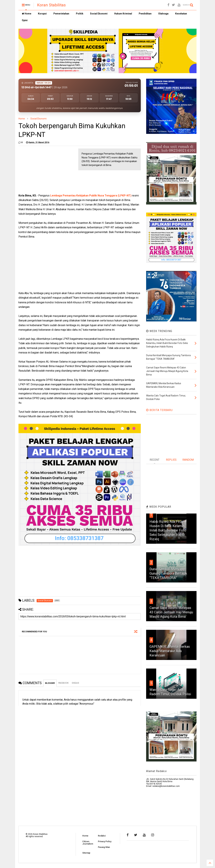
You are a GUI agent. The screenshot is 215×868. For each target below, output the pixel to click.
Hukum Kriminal (123, 14)
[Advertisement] (44, 169)
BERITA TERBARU (159, 410)
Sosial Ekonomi (99, 14)
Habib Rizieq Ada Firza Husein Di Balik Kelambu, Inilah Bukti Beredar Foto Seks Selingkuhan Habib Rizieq (168, 530)
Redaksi (102, 836)
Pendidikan (145, 14)
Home (27, 14)
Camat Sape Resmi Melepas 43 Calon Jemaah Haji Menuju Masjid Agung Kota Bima (171, 612)
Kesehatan (181, 14)
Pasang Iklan (104, 847)
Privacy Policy (105, 841)
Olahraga (163, 14)
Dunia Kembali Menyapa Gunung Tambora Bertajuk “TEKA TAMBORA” (168, 573)
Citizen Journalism (88, 843)
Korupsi (42, 14)
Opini (25, 20)
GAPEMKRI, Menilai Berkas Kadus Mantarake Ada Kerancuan (170, 651)
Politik (80, 14)
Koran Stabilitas (51, 5)
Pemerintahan (61, 14)
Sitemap (86, 853)
